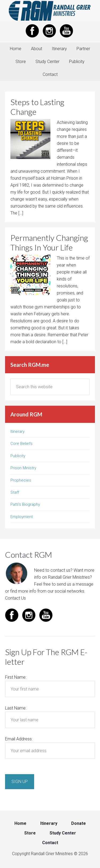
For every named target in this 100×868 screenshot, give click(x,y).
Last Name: (16, 708)
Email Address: (19, 739)
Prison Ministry (23, 468)
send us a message (75, 584)
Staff (15, 492)
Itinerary (17, 431)
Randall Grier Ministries (50, 11)
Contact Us (15, 598)
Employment (22, 517)
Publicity (18, 456)
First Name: (16, 677)
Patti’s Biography (25, 504)
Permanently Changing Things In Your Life (49, 242)
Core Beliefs (21, 444)
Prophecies (21, 480)
